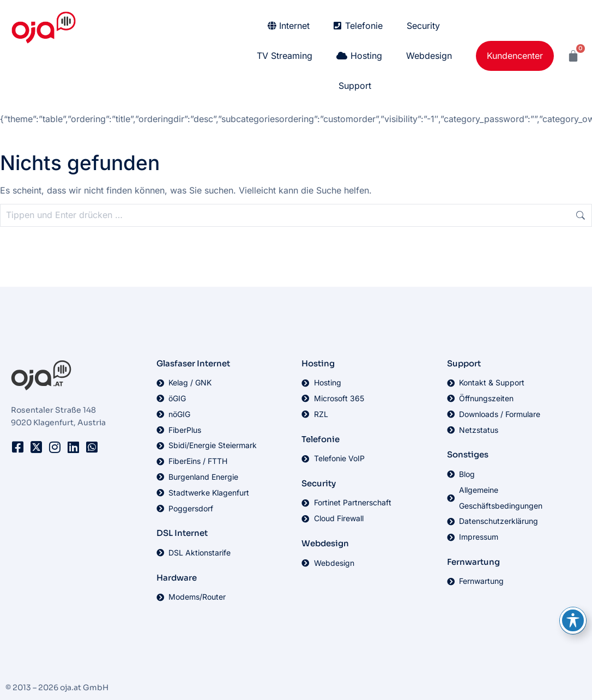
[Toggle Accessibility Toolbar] (573, 620)
